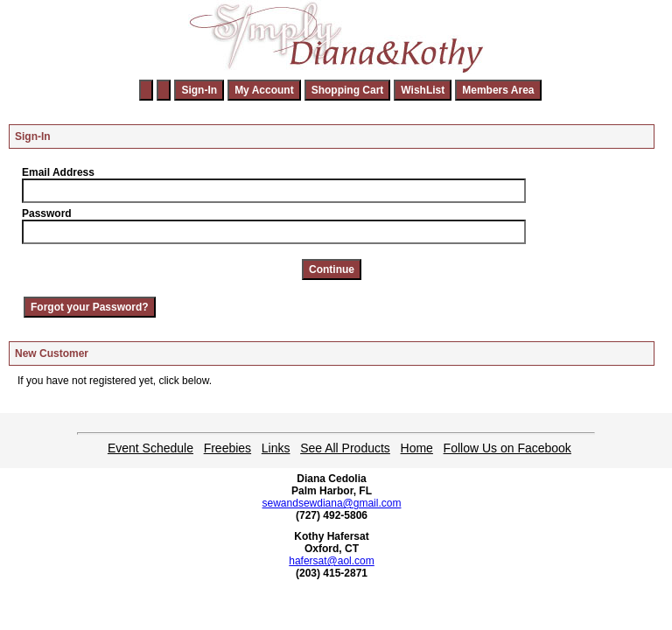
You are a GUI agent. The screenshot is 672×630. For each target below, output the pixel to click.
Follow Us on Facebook (507, 448)
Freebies (227, 448)
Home (417, 448)
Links (276, 448)
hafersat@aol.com (332, 561)
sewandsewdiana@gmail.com (332, 503)
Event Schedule (150, 448)
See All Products (345, 448)
